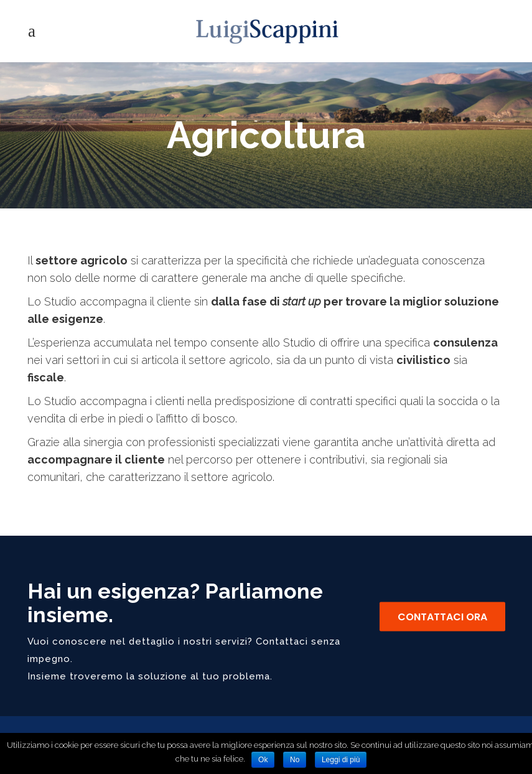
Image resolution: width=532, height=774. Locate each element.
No (295, 760)
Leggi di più (341, 760)
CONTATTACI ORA (442, 617)
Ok (263, 760)
